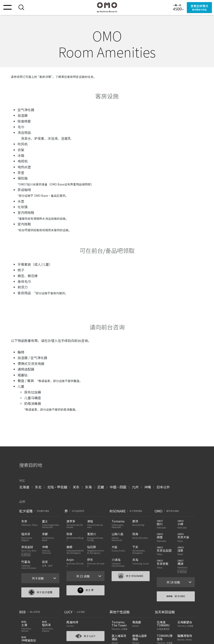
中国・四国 (118, 487)
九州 (135, 487)
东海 (88, 487)
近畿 (101, 487)
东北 (38, 487)
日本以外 (163, 487)
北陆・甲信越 (57, 487)
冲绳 (148, 487)
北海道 (24, 487)
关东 (76, 487)
